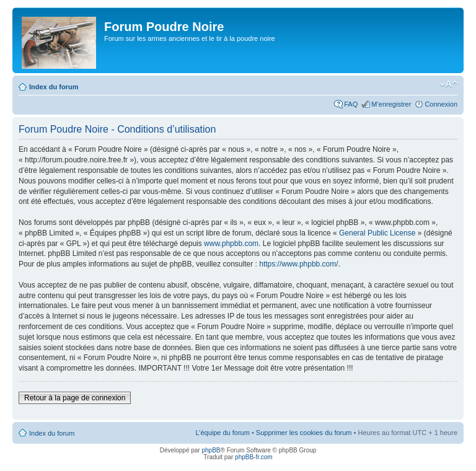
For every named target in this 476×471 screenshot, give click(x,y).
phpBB (211, 450)
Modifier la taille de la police (448, 84)
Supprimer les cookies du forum (304, 433)
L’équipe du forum (222, 433)
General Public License (377, 233)
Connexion (441, 104)
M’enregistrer (391, 104)
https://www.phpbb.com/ (298, 264)
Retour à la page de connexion (75, 398)
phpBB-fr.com (254, 457)
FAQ (351, 104)
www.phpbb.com (231, 244)
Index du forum (54, 87)
